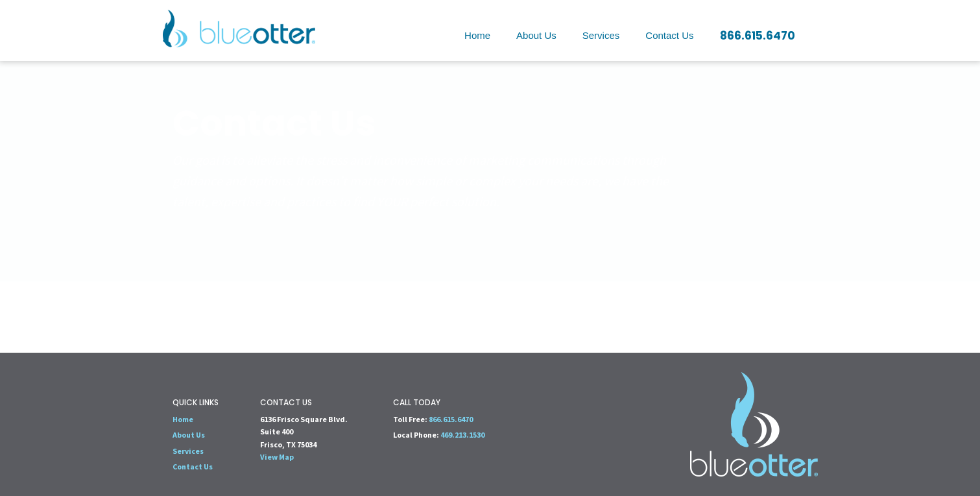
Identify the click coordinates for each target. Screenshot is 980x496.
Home (477, 35)
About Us (536, 35)
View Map (277, 457)
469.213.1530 (462, 435)
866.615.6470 (758, 36)
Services (601, 35)
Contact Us (669, 35)
